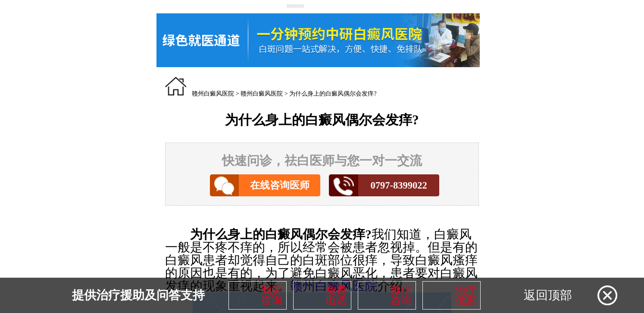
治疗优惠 (466, 295)
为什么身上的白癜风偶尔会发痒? (333, 94)
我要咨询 (272, 295)
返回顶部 (548, 295)
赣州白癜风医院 (213, 94)
